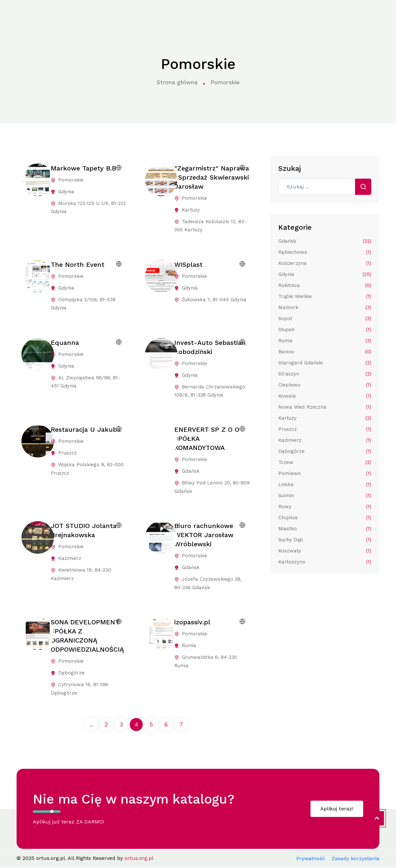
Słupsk (325, 330)
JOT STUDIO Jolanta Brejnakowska (84, 531)
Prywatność (311, 859)
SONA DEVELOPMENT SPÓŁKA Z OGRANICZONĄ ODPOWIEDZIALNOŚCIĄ (87, 636)
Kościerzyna (325, 263)
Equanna (65, 343)
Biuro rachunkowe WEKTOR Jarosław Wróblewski (204, 536)
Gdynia (325, 274)
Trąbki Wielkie (325, 296)
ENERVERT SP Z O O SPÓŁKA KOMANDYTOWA (207, 439)
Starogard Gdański (325, 363)
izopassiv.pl (192, 623)
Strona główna (76, 14)
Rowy (325, 507)
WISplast (188, 264)
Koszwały (325, 551)
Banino (325, 352)
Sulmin (325, 495)
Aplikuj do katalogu (356, 14)
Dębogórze (325, 451)
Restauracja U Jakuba (86, 430)
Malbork (325, 307)
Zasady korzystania (356, 859)
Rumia (325, 341)
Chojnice (325, 518)
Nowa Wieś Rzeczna (325, 407)
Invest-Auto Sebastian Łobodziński (210, 347)
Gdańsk (325, 241)
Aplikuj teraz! (337, 809)
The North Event (78, 264)
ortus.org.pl (22, 14)
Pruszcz (325, 429)
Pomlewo (325, 473)
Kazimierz (325, 440)
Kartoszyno (325, 562)
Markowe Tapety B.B (83, 168)
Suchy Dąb (325, 540)
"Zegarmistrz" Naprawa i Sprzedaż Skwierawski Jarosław (212, 177)
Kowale (325, 396)
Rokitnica (325, 285)
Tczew (325, 462)
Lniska (325, 484)
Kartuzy (325, 418)
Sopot (325, 319)
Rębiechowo (325, 252)
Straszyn (325, 374)
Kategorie (115, 14)
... (91, 725)
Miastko (325, 529)
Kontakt (294, 14)
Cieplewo (325, 385)
